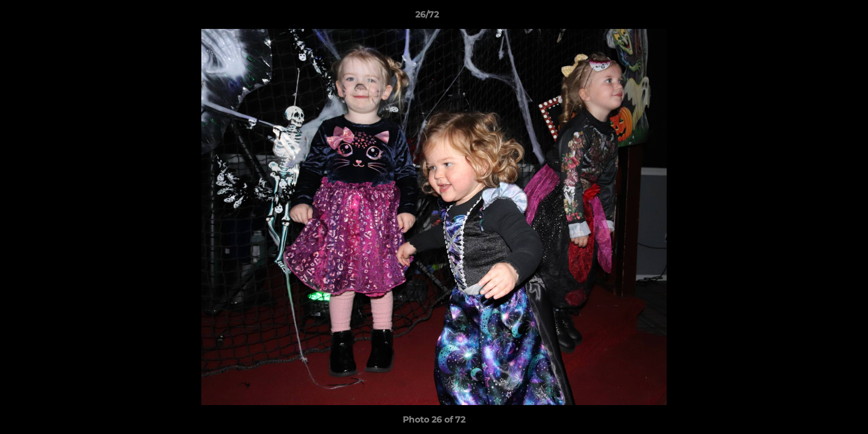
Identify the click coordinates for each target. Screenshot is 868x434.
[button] (817, 17)
